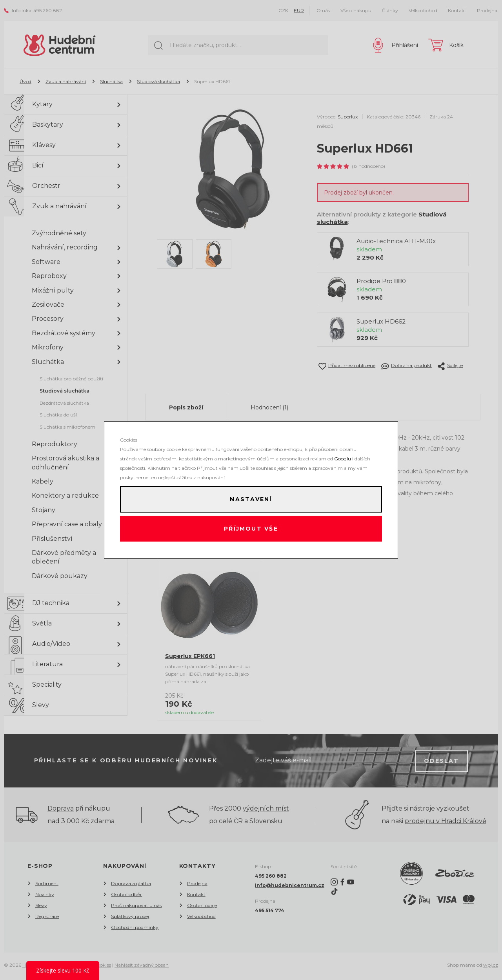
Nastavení (251, 498)
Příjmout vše (251, 530)
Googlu (343, 457)
